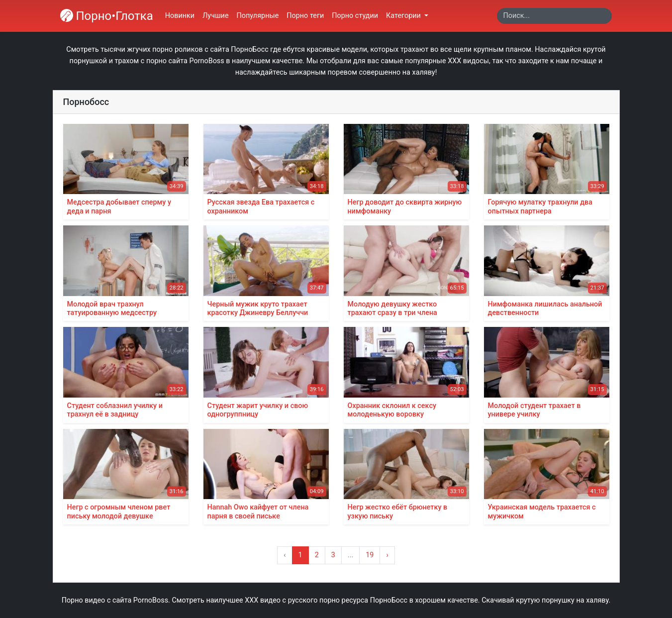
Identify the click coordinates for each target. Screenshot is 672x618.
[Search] (554, 16)
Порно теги (305, 16)
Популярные (258, 16)
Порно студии (355, 16)
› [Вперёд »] (387, 555)
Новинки (180, 16)
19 (370, 555)
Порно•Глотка (107, 16)
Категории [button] (404, 16)
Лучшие (215, 16)
